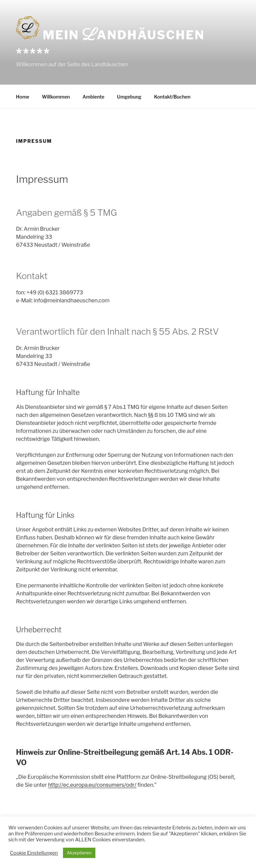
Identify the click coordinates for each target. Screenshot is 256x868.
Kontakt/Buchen (172, 97)
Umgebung (129, 97)
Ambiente (94, 97)
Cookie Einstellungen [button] (34, 853)
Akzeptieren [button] (79, 853)
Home (23, 97)
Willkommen (56, 97)
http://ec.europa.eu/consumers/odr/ (92, 785)
